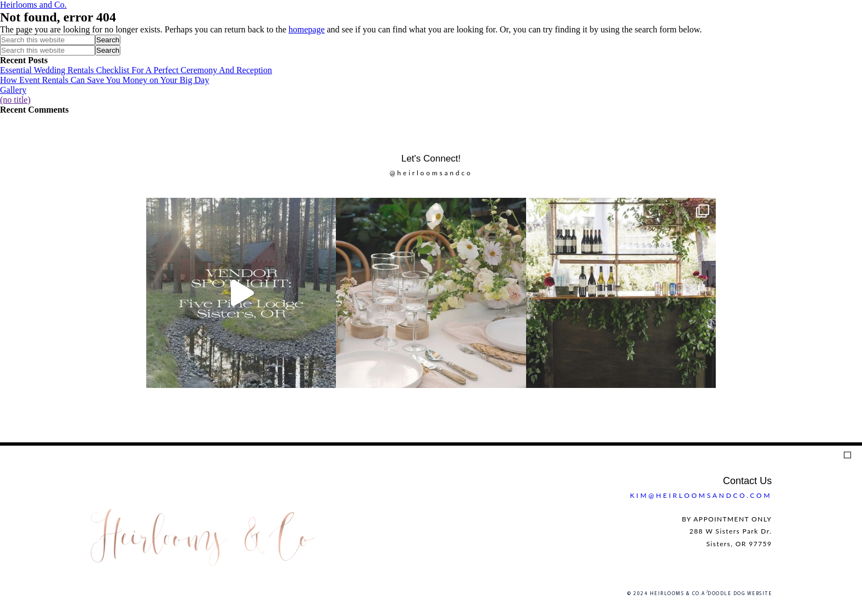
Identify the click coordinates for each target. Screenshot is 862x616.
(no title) (15, 100)
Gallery (13, 90)
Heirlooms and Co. (33, 5)
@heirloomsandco (431, 173)
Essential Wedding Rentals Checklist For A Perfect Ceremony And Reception (136, 70)
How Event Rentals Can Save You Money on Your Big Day (104, 80)
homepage (307, 29)
